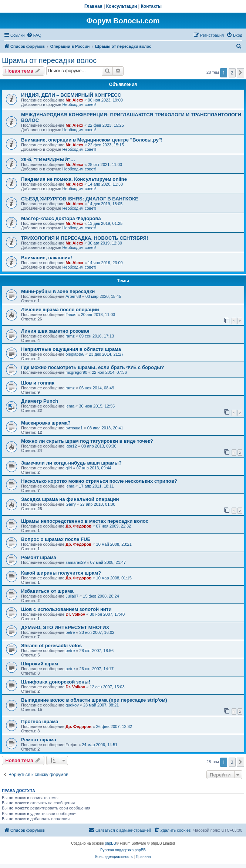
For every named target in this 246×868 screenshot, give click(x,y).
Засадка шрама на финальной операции (70, 499)
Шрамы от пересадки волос (49, 60)
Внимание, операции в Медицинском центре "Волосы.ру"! (92, 140)
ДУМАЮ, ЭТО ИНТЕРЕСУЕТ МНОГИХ (65, 627)
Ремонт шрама (39, 557)
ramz (70, 336)
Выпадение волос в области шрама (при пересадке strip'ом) (94, 700)
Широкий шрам (40, 664)
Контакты (151, 6)
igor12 (71, 446)
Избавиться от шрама (47, 591)
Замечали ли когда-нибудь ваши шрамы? (71, 463)
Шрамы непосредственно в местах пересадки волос (85, 521)
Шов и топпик (38, 383)
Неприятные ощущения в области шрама (71, 349)
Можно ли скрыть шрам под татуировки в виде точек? (87, 441)
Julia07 (72, 596)
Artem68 (73, 296)
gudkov (72, 705)
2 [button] (232, 73)
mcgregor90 (76, 372)
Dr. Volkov (75, 614)
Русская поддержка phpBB (123, 850)
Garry (71, 504)
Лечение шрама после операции (60, 310)
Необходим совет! (79, 104)
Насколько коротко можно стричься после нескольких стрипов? (99, 481)
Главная (93, 6)
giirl (69, 468)
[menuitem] (34, 35)
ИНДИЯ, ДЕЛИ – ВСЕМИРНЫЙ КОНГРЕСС (71, 95)
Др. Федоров (78, 526)
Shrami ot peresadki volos (51, 646)
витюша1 (74, 428)
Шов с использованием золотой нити (66, 609)
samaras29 (75, 562)
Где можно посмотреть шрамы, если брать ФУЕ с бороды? (93, 367)
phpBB (111, 843)
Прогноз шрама (40, 721)
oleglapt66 (75, 354)
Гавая (71, 315)
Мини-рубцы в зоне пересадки (58, 291)
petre (70, 632)
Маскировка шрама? (46, 423)
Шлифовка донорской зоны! (56, 682)
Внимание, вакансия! (47, 258)
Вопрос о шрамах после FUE (56, 539)
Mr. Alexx (74, 100)
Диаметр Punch (40, 401)
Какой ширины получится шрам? (61, 573)
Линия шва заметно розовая (55, 331)
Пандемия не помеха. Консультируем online (74, 179)
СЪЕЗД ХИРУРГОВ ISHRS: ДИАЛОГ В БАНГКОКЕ (80, 199)
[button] (240, 73)
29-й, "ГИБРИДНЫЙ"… (48, 159)
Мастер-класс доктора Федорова (61, 218)
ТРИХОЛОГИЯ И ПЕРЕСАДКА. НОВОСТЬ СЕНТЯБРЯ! (85, 238)
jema (70, 406)
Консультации (122, 6)
